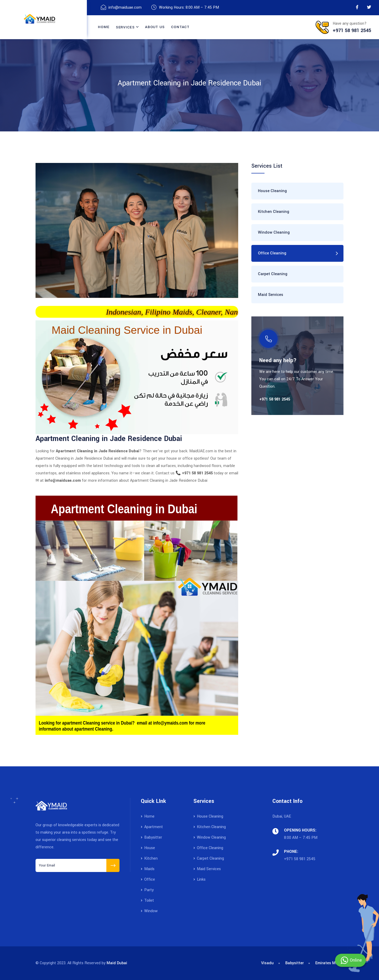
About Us (155, 27)
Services (125, 27)
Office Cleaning (272, 253)
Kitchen (149, 858)
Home (104, 27)
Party (147, 890)
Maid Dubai (117, 963)
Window (149, 911)
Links (200, 879)
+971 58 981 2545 (300, 859)
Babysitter (151, 837)
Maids (148, 869)
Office (148, 879)
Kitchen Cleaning (274, 212)
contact (180, 27)
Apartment (152, 827)
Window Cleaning (274, 232)
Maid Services (271, 295)
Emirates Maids (329, 963)
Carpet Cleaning (273, 274)
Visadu (267, 963)
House (148, 848)
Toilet (147, 901)
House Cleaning (272, 191)
